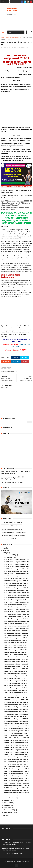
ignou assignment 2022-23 (13, 38)
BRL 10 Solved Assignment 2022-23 (15, 655)
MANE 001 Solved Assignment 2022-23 (16, 783)
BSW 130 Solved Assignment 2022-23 (16, 702)
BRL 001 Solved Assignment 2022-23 (16, 671)
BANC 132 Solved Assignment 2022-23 (16, 598)
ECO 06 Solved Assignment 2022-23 (16, 681)
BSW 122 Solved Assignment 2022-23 (16, 721)
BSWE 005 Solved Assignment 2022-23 (16, 728)
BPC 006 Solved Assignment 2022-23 (16, 757)
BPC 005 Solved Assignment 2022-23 (16, 759)
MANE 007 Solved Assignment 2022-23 (16, 769)
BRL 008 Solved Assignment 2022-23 (16, 657)
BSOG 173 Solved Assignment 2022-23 (16, 617)
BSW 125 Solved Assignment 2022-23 (16, 714)
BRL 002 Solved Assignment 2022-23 (16, 669)
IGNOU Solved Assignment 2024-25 (12, 483)
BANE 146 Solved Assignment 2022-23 (16, 562)
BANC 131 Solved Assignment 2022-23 (16, 600)
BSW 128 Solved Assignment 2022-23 (16, 707)
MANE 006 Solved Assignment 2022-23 (16, 771)
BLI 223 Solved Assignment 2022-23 (15, 638)
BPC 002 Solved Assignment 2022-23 (16, 764)
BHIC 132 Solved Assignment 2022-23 (16, 588)
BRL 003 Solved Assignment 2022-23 (16, 667)
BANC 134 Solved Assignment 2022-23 (16, 593)
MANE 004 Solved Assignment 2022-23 (16, 776)
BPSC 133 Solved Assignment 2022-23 (16, 576)
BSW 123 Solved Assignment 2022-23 (16, 719)
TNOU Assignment (7, 536)
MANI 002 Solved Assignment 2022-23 (16, 793)
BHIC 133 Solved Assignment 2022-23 (16, 586)
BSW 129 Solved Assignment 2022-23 (16, 705)
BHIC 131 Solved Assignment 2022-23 (16, 590)
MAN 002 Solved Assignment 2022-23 (16, 788)
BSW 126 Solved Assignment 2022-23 (16, 712)
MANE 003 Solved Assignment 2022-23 (16, 778)
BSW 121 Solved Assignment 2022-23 (16, 724)
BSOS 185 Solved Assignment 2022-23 (16, 609)
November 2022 (10, 555)
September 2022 (10, 798)
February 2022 (9, 810)
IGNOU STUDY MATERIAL (8, 533)
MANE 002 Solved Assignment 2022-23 (16, 781)
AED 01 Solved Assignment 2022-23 (15, 698)
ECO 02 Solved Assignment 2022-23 (16, 688)
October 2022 (9, 557)
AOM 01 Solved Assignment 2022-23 (16, 693)
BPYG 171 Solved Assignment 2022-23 (16, 605)
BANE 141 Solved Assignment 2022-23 (16, 571)
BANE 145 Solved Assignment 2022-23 (16, 564)
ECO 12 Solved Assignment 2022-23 (15, 676)
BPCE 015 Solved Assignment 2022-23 (16, 750)
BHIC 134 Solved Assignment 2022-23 (16, 583)
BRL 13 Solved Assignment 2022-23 (15, 648)
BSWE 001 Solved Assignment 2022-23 (16, 738)
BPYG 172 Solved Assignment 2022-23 (16, 602)
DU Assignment (18, 523)
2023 (4, 551)
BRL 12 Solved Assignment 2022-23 (15, 650)
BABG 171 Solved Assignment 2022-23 (16, 607)
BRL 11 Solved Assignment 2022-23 (15, 652)
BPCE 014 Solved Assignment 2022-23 (16, 752)
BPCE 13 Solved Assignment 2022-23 (16, 755)
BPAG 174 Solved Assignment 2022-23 (16, 626)
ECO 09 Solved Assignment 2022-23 (16, 678)
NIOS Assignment (21, 533)
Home (2, 32)
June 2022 (8, 803)
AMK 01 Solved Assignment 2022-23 (15, 695)
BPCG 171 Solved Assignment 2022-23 (16, 624)
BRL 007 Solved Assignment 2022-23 (16, 659)
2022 (4, 553)
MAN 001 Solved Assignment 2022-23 (16, 790)
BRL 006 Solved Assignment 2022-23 (16, 662)
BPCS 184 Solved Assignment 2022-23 (16, 628)
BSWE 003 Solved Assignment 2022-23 (16, 731)
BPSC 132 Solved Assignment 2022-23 (16, 579)
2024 (4, 548)
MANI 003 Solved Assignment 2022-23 (16, 786)
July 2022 (7, 801)
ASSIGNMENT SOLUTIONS (13, 9)
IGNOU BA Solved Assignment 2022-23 (12, 529)
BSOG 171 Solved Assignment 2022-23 (16, 619)
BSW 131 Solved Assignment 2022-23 (16, 700)
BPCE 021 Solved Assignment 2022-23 (16, 740)
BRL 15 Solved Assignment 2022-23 (15, 645)
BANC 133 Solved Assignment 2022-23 (16, 595)
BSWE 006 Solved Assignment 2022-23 (16, 726)
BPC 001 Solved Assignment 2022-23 (16, 767)
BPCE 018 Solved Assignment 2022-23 (16, 745)
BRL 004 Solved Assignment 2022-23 (16, 664)
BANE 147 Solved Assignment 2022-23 (16, 560)
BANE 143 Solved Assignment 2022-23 (16, 569)
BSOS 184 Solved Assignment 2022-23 (16, 612)
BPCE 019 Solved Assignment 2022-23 (16, 743)
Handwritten (5, 526)
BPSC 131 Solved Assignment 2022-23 (16, 581)
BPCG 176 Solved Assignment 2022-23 (16, 621)
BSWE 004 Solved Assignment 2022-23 (16, 733)
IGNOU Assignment (16, 526)
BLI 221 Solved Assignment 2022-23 (15, 643)
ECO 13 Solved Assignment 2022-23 (15, 674)
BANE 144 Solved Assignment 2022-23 (16, 567)
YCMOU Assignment (19, 536)
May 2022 (7, 805)
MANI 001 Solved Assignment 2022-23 (16, 795)
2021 (4, 815)
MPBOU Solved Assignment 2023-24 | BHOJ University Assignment (14, 478)
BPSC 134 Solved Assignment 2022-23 (16, 574)
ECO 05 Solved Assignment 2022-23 (16, 683)
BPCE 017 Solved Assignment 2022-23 (16, 748)
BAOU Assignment (7, 523)
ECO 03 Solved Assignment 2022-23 (16, 686)
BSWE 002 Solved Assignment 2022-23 (16, 736)
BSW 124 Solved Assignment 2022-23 (16, 717)
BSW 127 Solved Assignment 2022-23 (16, 709)
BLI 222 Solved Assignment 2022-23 (15, 640)
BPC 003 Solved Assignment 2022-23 (16, 762)
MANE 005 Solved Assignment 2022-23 (16, 774)
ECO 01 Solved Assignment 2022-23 (15, 690)
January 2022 (9, 812)
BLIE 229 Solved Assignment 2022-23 (16, 631)
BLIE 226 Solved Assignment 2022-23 (16, 636)
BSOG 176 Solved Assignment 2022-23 (16, 614)
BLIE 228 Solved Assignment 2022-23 (16, 633)
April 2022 (7, 808)
